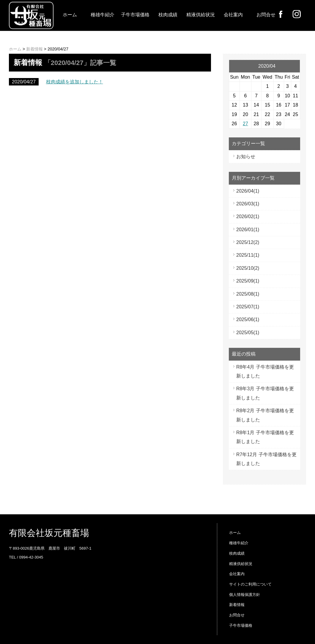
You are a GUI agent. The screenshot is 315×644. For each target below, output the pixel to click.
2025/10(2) (248, 268)
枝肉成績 (168, 15)
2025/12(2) (248, 242)
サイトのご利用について (250, 584)
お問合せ (266, 15)
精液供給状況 (201, 15)
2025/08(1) (248, 294)
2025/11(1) (248, 255)
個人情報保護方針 (245, 595)
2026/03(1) (248, 204)
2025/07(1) (248, 307)
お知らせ (246, 157)
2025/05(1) (248, 333)
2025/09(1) (248, 281)
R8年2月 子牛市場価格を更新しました (265, 415)
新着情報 (34, 49)
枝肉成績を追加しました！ (75, 82)
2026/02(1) (248, 216)
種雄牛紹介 (103, 15)
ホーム (70, 15)
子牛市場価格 (135, 15)
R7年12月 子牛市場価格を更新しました (266, 459)
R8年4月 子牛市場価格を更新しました (265, 371)
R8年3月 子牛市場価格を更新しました (265, 393)
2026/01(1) (248, 230)
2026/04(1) (248, 191)
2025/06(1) (248, 319)
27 (245, 124)
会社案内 (233, 15)
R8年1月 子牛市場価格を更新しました (265, 437)
